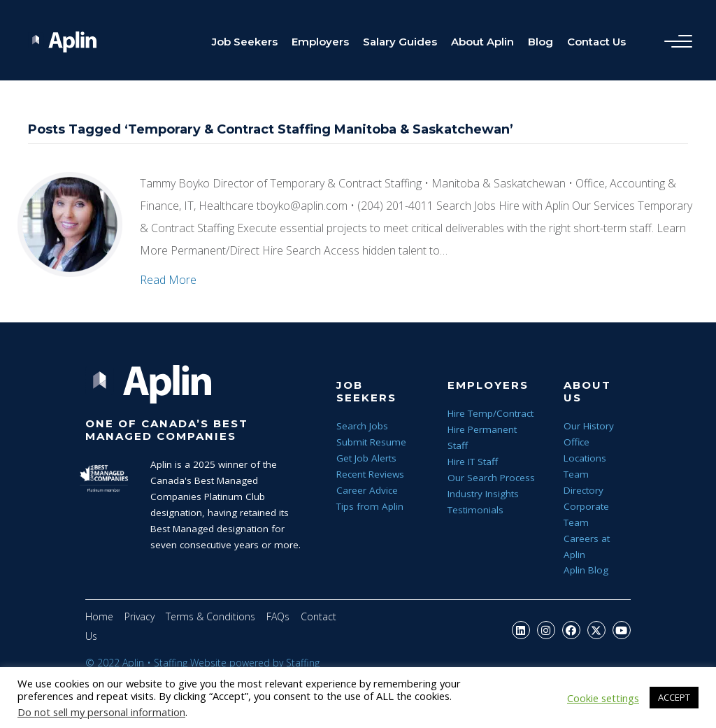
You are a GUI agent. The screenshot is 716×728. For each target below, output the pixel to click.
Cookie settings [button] (603, 698)
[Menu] (675, 42)
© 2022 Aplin (115, 663)
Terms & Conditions (210, 616)
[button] (521, 630)
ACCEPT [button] (674, 697)
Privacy (139, 616)
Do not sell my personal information (101, 712)
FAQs (278, 616)
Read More (168, 280)
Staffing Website (190, 663)
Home (99, 616)
